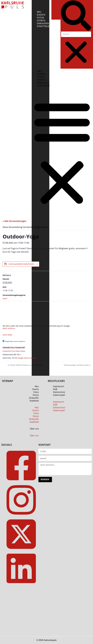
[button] (76, 16)
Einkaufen (43, 23)
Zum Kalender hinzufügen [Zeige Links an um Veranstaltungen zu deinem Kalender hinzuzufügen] (21, 264)
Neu (39, 12)
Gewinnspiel (59, 395)
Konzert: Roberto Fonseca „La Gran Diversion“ (26, 365)
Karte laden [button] (7, 335)
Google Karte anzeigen (27, 358)
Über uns (34, 429)
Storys (41, 21)
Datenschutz (59, 392)
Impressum (59, 386)
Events (41, 15)
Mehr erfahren (9, 328)
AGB (55, 389)
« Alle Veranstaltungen (14, 221)
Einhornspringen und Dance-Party (76, 365)
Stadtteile (43, 26)
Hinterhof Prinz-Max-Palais (14, 351)
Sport (5, 298)
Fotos (40, 18)
